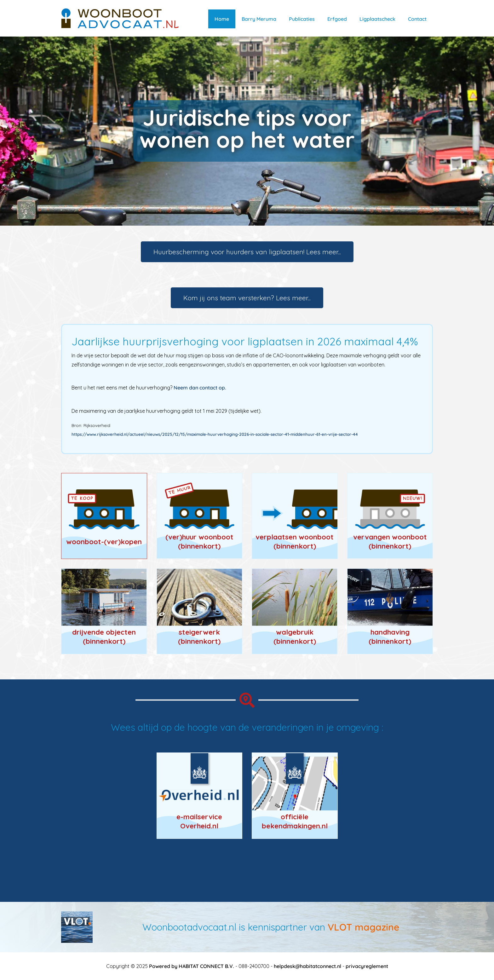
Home (222, 19)
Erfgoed (337, 19)
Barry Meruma (259, 19)
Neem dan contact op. (200, 388)
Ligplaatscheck (377, 19)
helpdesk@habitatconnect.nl (307, 966)
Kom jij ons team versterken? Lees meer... (247, 298)
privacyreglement (367, 966)
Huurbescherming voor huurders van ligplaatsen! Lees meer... (247, 252)
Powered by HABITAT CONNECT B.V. (192, 966)
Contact (417, 19)
